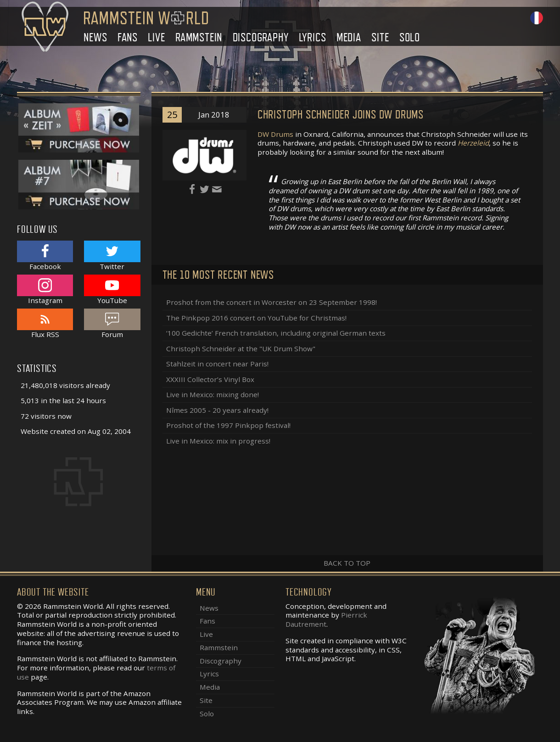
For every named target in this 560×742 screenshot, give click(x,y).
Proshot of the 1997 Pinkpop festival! (228, 425)
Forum (112, 323)
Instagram (45, 289)
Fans (128, 37)
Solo (410, 37)
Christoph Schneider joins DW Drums (341, 115)
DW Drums (275, 134)
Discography (261, 37)
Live (156, 37)
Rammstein (199, 37)
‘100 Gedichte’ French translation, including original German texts (276, 333)
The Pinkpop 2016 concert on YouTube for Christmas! (256, 318)
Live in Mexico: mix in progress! (218, 441)
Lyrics (313, 37)
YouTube (112, 289)
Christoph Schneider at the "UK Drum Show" (241, 349)
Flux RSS (45, 323)
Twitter (112, 256)
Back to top (347, 563)
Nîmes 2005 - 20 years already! (217, 410)
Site (380, 37)
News (95, 37)
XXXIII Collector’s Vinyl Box (210, 379)
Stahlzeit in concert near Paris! (217, 364)
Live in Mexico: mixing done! (213, 394)
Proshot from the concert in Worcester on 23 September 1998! (272, 302)
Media (349, 37)
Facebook (45, 256)
